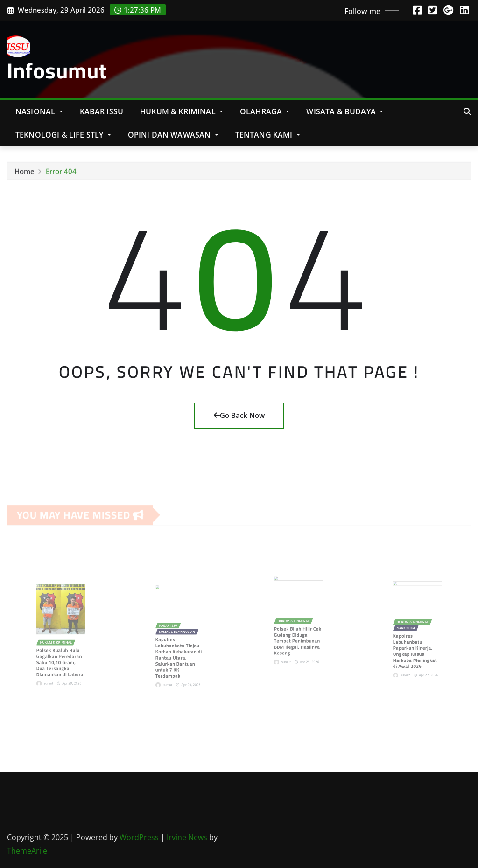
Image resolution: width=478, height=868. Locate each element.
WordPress (139, 837)
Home (25, 173)
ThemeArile (27, 851)
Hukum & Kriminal (182, 111)
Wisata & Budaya (345, 111)
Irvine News (187, 837)
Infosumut (57, 70)
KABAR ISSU (102, 111)
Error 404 (61, 173)
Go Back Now (239, 415)
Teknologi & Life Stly (63, 135)
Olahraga (265, 111)
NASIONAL (39, 111)
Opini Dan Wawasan (173, 135)
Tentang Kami (268, 135)
